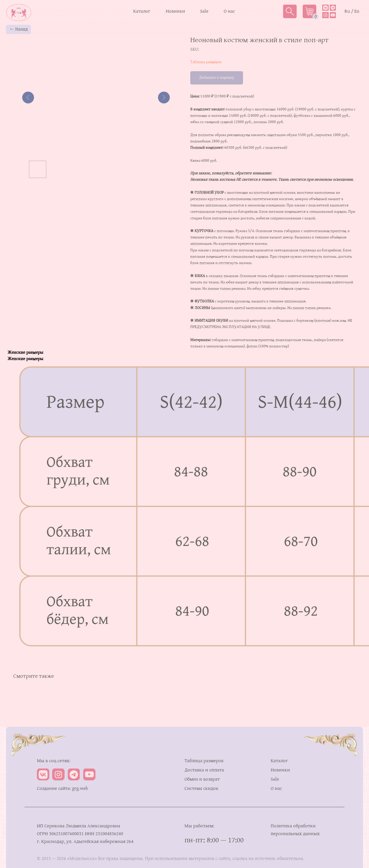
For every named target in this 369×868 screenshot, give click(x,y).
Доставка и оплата (204, 770)
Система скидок (202, 789)
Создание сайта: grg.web (63, 789)
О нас (229, 11)
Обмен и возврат (202, 779)
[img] (333, 8)
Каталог (142, 11)
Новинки (175, 11)
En (357, 11)
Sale (204, 11)
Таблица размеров (206, 62)
